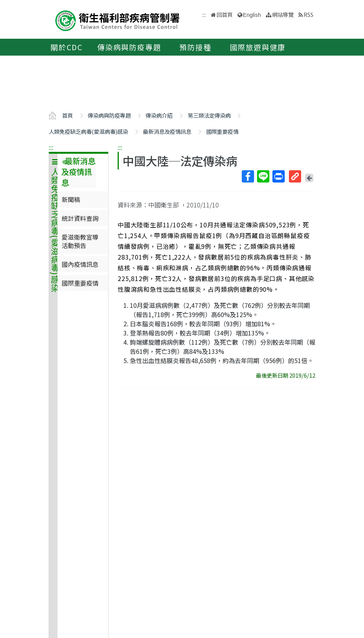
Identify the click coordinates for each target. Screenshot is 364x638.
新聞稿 (71, 199)
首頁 (67, 115)
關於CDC (67, 47)
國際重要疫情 (222, 131)
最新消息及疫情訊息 (167, 131)
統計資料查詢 (80, 218)
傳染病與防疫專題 (129, 47)
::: (51, 147)
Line (263, 176)
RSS (308, 14)
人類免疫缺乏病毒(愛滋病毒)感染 (88, 131)
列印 (278, 176)
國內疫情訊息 (80, 264)
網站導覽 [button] (283, 14)
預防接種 (195, 47)
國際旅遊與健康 (258, 47)
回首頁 (225, 14)
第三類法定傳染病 (209, 115)
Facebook (248, 176)
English (252, 15)
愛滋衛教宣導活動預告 (80, 241)
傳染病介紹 (159, 115)
